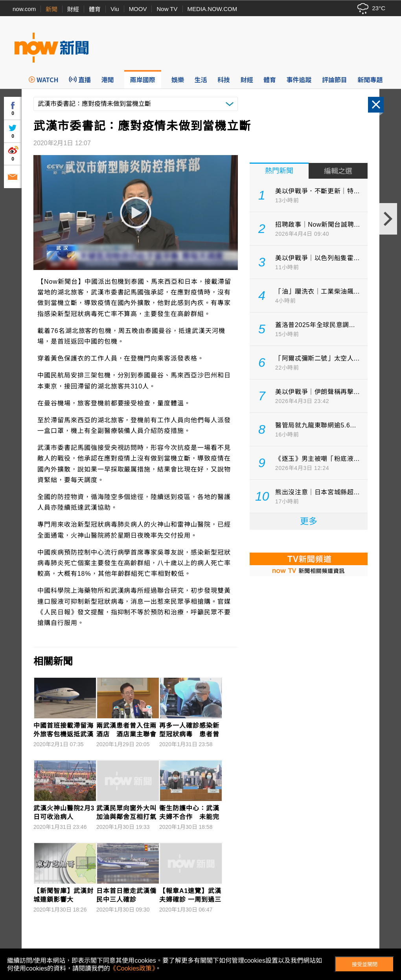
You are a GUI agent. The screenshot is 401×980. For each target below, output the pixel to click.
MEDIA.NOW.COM (212, 9)
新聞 (52, 9)
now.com (24, 9)
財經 (73, 9)
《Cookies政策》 (132, 968)
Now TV (167, 9)
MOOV (138, 9)
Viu (115, 9)
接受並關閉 (365, 964)
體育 (95, 9)
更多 (309, 521)
